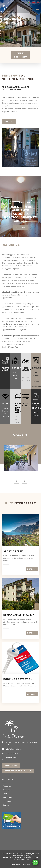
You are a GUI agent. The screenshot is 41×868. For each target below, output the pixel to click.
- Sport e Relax (8, 797)
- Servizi (5, 794)
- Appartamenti (8, 790)
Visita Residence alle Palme (18, 771)
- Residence (6, 786)
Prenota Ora (11, 765)
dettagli (9, 122)
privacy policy (24, 859)
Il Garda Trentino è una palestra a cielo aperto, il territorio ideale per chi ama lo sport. (19, 558)
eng (38, 2)
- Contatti (5, 805)
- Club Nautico (7, 801)
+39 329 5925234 (12, 757)
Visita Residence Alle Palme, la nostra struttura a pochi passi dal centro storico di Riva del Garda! (20, 622)
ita (29, 2)
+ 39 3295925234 (12, 753)
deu (34, 2)
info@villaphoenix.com (14, 749)
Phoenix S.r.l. (8, 857)
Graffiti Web (26, 864)
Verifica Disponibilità (21, 55)
